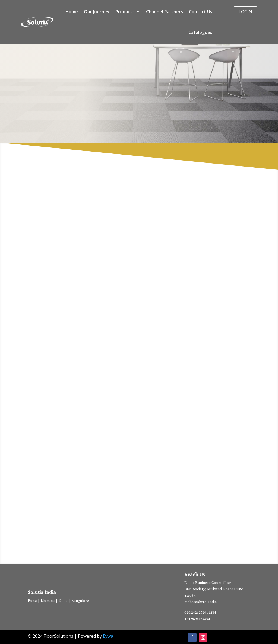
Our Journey (97, 12)
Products (125, 12)
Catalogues (200, 32)
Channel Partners (165, 12)
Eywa (108, 636)
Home (72, 12)
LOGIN (245, 12)
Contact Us (201, 12)
